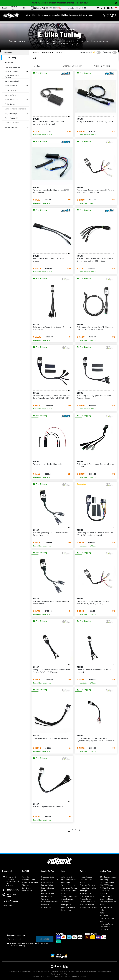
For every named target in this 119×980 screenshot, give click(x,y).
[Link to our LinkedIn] (67, 967)
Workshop (73, 16)
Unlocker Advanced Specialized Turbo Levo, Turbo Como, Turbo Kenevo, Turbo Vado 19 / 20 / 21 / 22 (52, 398)
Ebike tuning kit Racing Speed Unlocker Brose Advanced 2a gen (94, 397)
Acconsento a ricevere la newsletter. (29, 945)
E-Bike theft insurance (50, 880)
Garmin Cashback (106, 899)
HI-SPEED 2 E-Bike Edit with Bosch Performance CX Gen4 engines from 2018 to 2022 (95, 260)
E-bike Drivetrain (11, 86)
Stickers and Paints (12, 127)
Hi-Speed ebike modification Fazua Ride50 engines (49, 260)
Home (44, 30)
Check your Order (48, 877)
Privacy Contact (86, 894)
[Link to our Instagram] (52, 967)
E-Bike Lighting (10, 90)
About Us (25, 877)
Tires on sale (105, 927)
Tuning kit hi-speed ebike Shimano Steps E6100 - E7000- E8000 (52, 191)
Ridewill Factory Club (30, 882)
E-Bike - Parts (60, 30)
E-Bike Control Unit (12, 81)
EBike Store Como (28, 880)
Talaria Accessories (12, 67)
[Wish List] (108, 16)
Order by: (67, 66)
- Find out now (81, 3)
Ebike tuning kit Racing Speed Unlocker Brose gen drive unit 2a (52, 328)
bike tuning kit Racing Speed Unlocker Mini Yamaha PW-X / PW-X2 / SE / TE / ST (93, 603)
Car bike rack (104, 930)
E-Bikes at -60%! (86, 16)
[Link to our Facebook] (55, 967)
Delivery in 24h (86, 52)
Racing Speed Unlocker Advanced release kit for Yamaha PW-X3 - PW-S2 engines (51, 671)
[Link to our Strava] (61, 967)
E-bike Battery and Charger (12, 76)
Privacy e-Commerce (88, 885)
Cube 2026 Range (106, 885)
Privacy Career (86, 899)
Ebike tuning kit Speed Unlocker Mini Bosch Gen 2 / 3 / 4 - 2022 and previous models (96, 534)
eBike (28, 16)
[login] (115, 16)
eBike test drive (47, 882)
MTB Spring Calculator (50, 902)
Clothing (64, 16)
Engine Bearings (11, 114)
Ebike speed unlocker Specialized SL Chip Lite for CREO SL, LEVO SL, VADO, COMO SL (95, 328)
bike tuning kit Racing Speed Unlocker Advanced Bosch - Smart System (51, 534)
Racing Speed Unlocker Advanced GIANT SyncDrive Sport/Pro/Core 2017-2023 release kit (96, 740)
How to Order (66, 882)
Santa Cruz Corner (107, 924)
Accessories (54, 16)
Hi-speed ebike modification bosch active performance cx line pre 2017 (49, 123)
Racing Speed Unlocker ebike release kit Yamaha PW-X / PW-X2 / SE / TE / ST (95, 191)
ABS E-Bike (9, 62)
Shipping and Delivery (69, 888)
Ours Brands (27, 888)
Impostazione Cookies (88, 907)
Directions (10, 886)
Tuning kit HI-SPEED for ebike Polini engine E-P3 (95, 122)
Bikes (34, 16)
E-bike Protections (12, 100)
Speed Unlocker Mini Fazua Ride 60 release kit (51, 738)
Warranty (45, 899)
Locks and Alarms (12, 123)
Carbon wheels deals (108, 882)
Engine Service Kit (12, 118)
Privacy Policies (86, 877)
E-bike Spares (10, 104)
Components (43, 16)
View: (97, 66)
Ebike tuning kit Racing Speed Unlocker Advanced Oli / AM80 (96, 465)
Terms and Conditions (69, 896)
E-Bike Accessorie (12, 72)
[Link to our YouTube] (58, 967)
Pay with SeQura (48, 885)
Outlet (102, 913)
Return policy (66, 905)
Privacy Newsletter (87, 896)
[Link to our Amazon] (64, 967)
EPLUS (80, 187)
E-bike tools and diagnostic (15, 109)
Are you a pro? (47, 896)
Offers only (106, 52)
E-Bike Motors (10, 95)
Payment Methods (68, 885)
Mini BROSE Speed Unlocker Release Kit (48, 807)
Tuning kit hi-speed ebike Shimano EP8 (48, 464)
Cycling (51, 30)
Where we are (27, 885)
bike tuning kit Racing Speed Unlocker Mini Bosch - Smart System (52, 603)
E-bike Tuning (72, 30)
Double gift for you (107, 888)
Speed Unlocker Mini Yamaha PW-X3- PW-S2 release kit (94, 671)
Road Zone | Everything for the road (107, 919)
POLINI (36, 119)
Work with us (27, 891)
